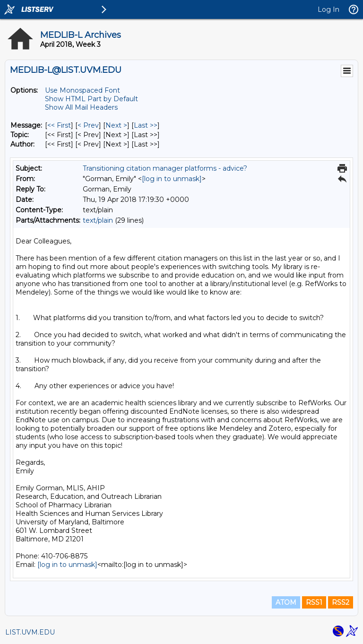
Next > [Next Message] (116, 125)
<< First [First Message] (59, 125)
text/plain (98, 220)
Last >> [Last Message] (146, 125)
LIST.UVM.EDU (30, 632)
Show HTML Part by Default (91, 99)
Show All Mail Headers (81, 107)
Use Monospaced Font (82, 90)
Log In (328, 9)
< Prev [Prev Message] (88, 125)
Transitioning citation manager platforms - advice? (165, 168)
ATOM (286, 602)
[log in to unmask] (172, 179)
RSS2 (341, 602)
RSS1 (314, 602)
